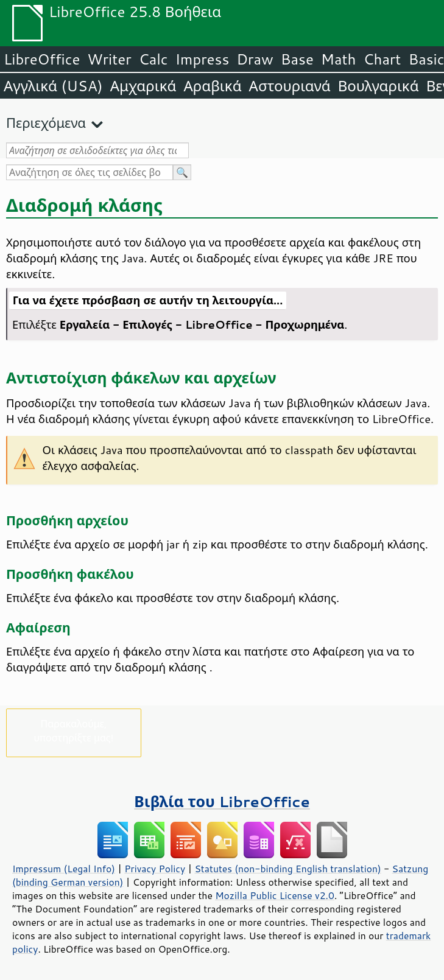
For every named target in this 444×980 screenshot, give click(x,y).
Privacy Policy (155, 869)
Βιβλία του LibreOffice (222, 801)
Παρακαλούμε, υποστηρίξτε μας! (73, 730)
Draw (255, 59)
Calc (153, 59)
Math (339, 59)
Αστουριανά (290, 86)
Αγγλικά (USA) (53, 86)
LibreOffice (42, 59)
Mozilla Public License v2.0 (275, 895)
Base (297, 59)
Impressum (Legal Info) (64, 869)
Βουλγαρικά (379, 86)
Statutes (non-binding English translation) (287, 869)
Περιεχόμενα (46, 123)
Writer (109, 59)
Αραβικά (212, 86)
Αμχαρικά (143, 86)
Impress (203, 59)
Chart (382, 59)
